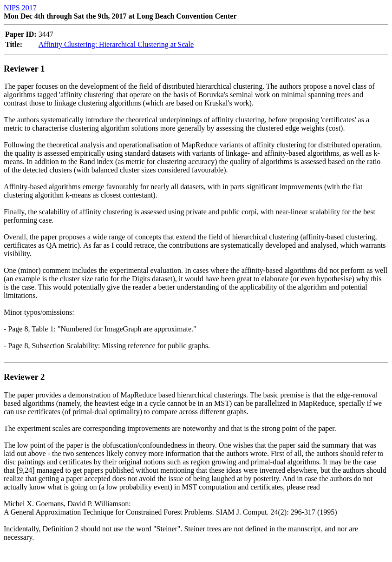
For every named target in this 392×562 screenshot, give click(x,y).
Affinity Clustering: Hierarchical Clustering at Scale (116, 44)
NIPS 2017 (20, 8)
